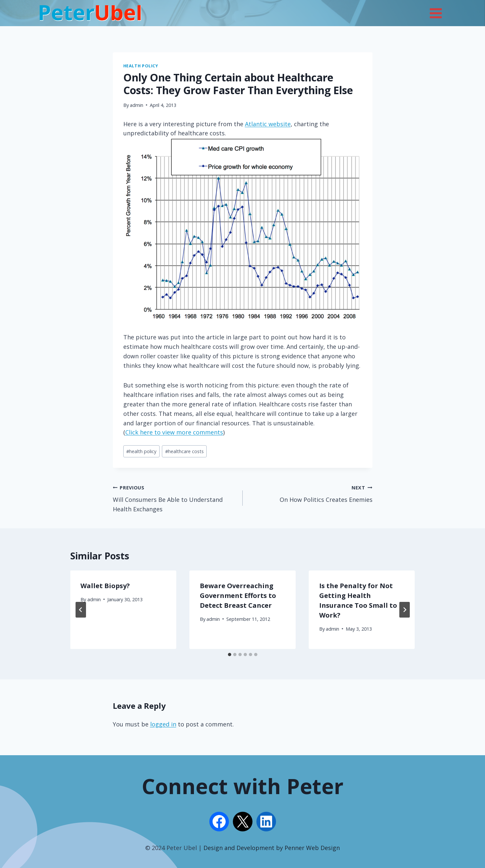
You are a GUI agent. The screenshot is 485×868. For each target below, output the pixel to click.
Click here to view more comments (174, 432)
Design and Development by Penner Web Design (272, 848)
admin (137, 105)
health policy (141, 451)
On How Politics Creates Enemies (311, 493)
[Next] (405, 610)
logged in (163, 724)
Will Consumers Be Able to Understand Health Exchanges (175, 498)
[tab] (230, 655)
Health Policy (141, 66)
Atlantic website (268, 124)
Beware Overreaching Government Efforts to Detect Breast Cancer (238, 596)
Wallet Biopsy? (105, 586)
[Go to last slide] (81, 610)
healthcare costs (184, 451)
